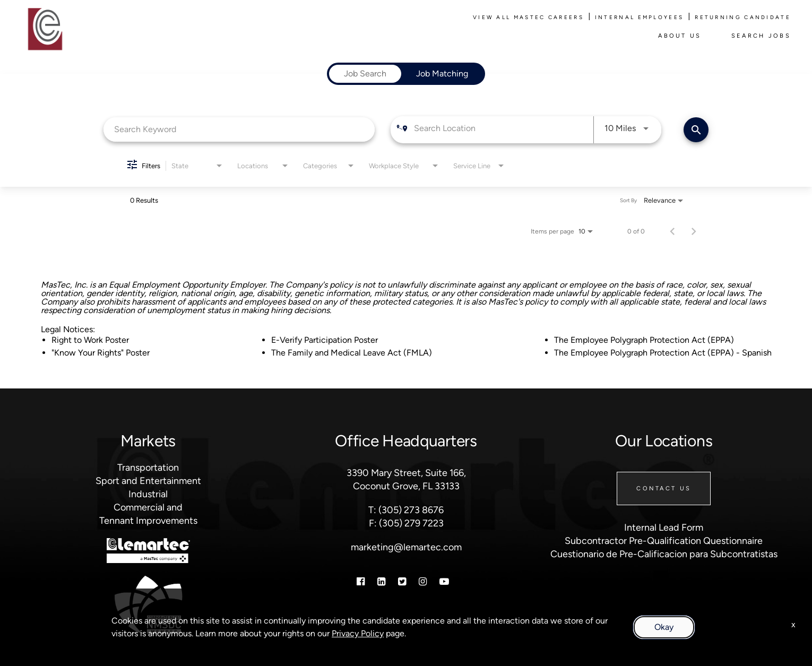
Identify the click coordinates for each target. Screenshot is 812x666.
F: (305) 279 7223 (406, 523)
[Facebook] (361, 582)
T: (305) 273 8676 (406, 510)
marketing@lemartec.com (406, 547)
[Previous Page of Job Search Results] (672, 231)
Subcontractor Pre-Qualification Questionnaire (664, 541)
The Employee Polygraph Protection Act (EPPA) (644, 340)
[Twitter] (402, 582)
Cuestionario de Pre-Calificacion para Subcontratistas (664, 554)
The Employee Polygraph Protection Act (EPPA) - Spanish (663, 353)
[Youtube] (444, 582)
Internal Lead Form (664, 527)
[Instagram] (423, 582)
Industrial (148, 494)
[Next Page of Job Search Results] (694, 231)
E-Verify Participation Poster (325, 340)
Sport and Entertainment (148, 481)
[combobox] (239, 129)
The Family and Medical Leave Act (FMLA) (352, 353)
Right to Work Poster (90, 340)
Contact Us (664, 488)
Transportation (148, 468)
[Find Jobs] (696, 130)
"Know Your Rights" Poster (101, 353)
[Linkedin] (381, 582)
